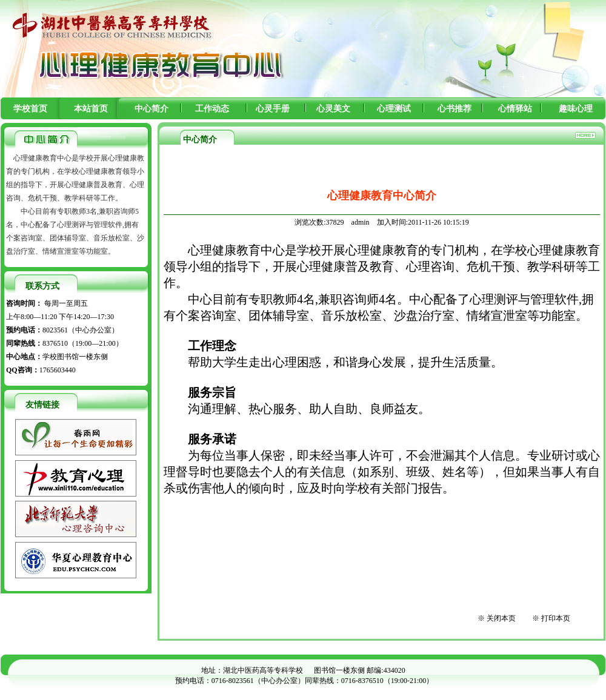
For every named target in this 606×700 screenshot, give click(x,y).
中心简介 (151, 109)
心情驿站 (515, 109)
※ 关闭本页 (497, 618)
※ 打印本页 (551, 618)
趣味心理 (576, 109)
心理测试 (394, 109)
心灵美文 (333, 109)
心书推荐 (454, 109)
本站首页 (91, 109)
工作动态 (212, 109)
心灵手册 (273, 109)
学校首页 (30, 109)
